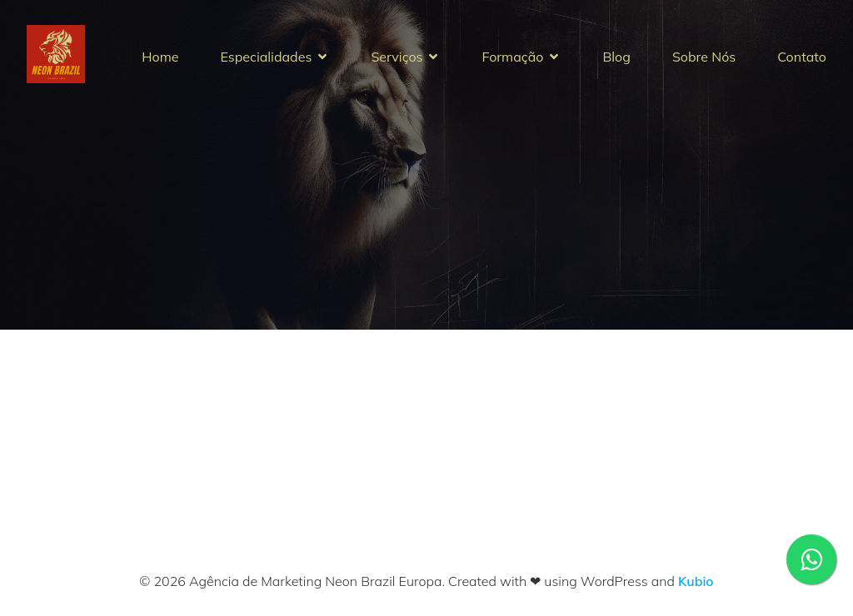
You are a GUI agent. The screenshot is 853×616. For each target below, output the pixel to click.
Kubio (696, 581)
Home (160, 57)
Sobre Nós (704, 57)
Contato (802, 57)
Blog (616, 57)
